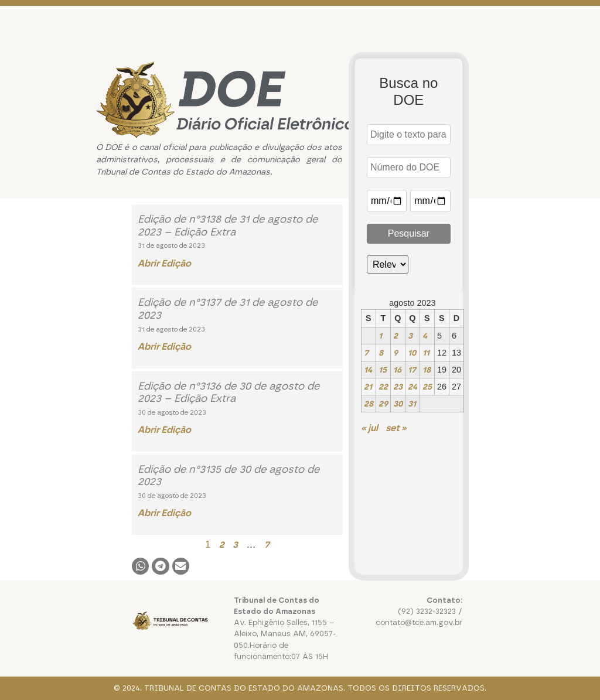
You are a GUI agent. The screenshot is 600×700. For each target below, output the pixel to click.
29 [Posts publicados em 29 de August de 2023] (383, 404)
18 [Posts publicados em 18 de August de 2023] (427, 370)
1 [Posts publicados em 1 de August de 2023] (380, 336)
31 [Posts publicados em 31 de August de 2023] (412, 404)
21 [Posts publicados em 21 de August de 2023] (368, 387)
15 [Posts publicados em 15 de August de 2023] (383, 370)
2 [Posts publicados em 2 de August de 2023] (396, 336)
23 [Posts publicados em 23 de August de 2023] (398, 387)
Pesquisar (409, 233)
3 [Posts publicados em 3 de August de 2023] (410, 336)
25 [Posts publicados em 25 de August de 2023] (427, 387)
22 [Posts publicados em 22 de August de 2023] (383, 387)
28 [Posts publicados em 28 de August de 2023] (369, 404)
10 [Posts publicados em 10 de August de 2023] (412, 353)
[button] (140, 566)
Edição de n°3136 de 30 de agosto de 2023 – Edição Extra (229, 392)
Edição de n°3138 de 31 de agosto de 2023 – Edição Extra (228, 226)
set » (396, 428)
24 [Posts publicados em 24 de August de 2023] (412, 387)
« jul (369, 428)
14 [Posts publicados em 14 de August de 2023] (368, 370)
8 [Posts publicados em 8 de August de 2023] (381, 353)
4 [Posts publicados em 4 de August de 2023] (425, 336)
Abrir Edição (164, 263)
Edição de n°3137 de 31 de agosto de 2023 (228, 309)
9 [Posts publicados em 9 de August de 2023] (396, 353)
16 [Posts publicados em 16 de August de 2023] (397, 370)
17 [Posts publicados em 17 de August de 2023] (412, 370)
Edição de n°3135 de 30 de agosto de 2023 (229, 476)
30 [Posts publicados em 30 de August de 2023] (398, 404)
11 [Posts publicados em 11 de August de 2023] (426, 353)
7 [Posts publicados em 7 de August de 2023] (366, 353)
